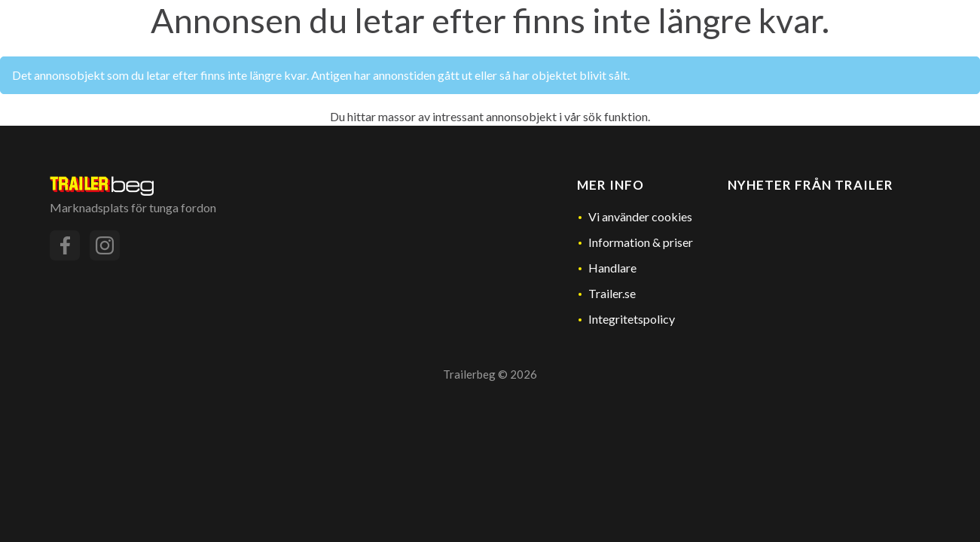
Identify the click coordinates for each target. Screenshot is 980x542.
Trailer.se (612, 293)
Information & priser (641, 242)
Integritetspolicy (632, 319)
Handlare (612, 268)
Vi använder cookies (640, 216)
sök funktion (615, 116)
